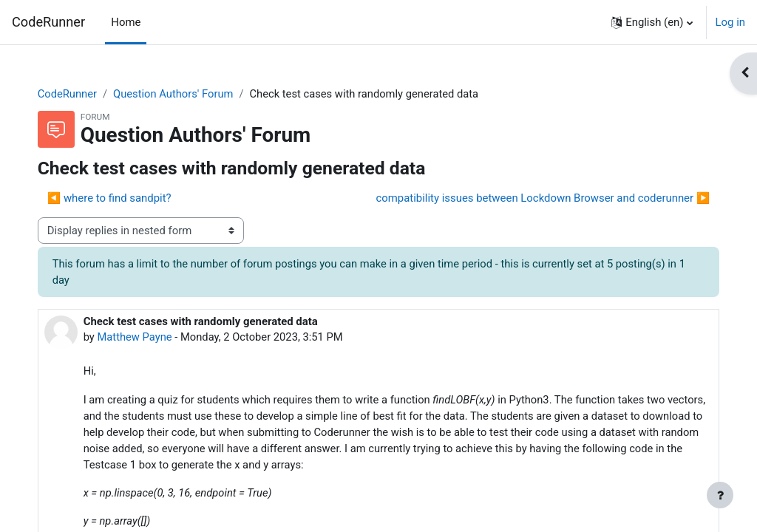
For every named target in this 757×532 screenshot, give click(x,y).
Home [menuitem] (126, 22)
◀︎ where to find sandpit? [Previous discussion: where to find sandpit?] (124, 199)
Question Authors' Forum (190, 94)
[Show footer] (720, 495)
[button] (652, 22)
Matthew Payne (150, 338)
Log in (730, 22)
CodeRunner (48, 22)
